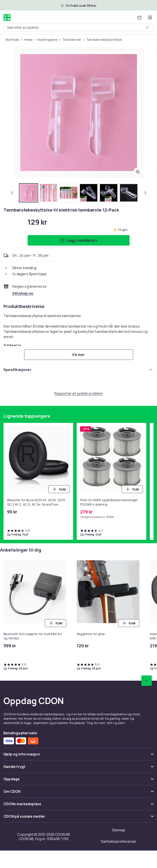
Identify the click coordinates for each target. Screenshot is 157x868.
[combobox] (78, 27)
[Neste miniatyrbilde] (145, 193)
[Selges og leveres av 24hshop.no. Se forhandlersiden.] (23, 293)
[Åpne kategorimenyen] (150, 17)
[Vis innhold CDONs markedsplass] (78, 806)
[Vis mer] (79, 355)
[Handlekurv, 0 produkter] (140, 17)
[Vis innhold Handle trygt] (78, 768)
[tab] (29, 193)
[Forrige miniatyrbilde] (12, 193)
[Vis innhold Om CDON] (78, 793)
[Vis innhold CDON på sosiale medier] (78, 818)
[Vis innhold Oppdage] (78, 781)
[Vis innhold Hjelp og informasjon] (78, 756)
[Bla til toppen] (147, 681)
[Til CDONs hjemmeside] (7, 17)
